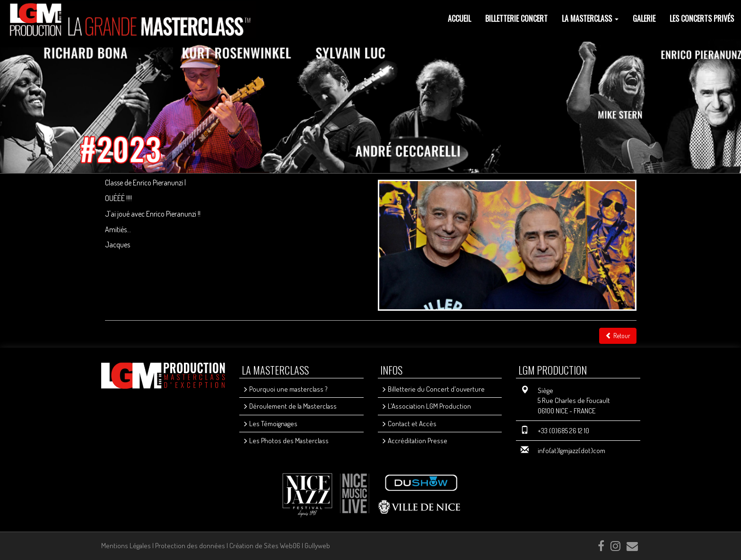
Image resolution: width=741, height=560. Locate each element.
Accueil (459, 18)
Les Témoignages (270, 424)
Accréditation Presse (414, 441)
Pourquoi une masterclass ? (285, 389)
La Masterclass (590, 18)
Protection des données (190, 546)
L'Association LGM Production (426, 406)
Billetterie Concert (516, 18)
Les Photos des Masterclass (286, 441)
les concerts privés (702, 18)
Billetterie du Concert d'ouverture (433, 389)
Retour (618, 336)
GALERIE (644, 18)
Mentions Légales (126, 546)
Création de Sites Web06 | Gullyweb (280, 546)
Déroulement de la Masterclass (290, 406)
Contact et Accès (409, 424)
